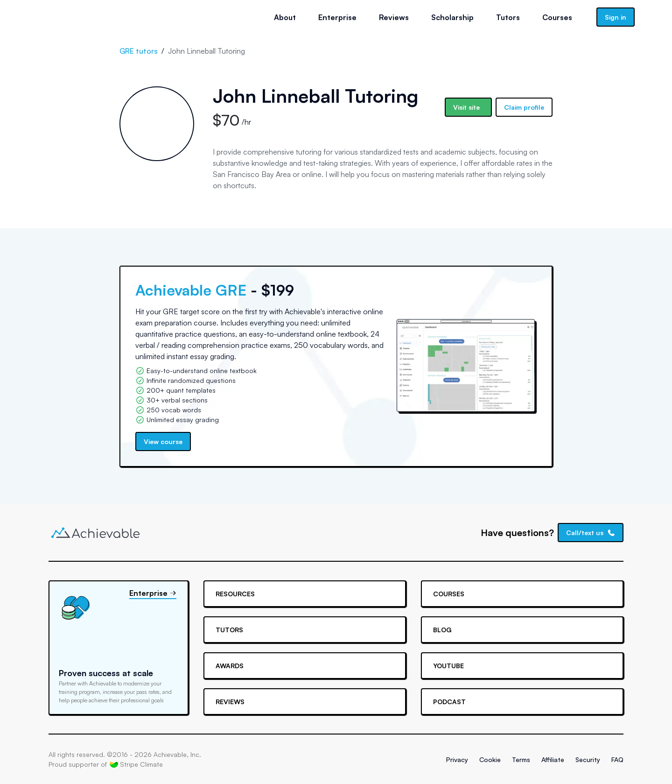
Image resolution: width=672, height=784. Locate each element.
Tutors (508, 17)
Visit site (466, 107)
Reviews (394, 17)
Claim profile (524, 107)
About (285, 17)
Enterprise (337, 17)
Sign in (616, 17)
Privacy (457, 759)
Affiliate (553, 759)
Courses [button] (557, 17)
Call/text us (591, 533)
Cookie (490, 759)
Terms (521, 759)
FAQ (617, 759)
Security (588, 759)
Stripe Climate (136, 764)
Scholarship (452, 17)
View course (163, 441)
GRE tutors (139, 51)
